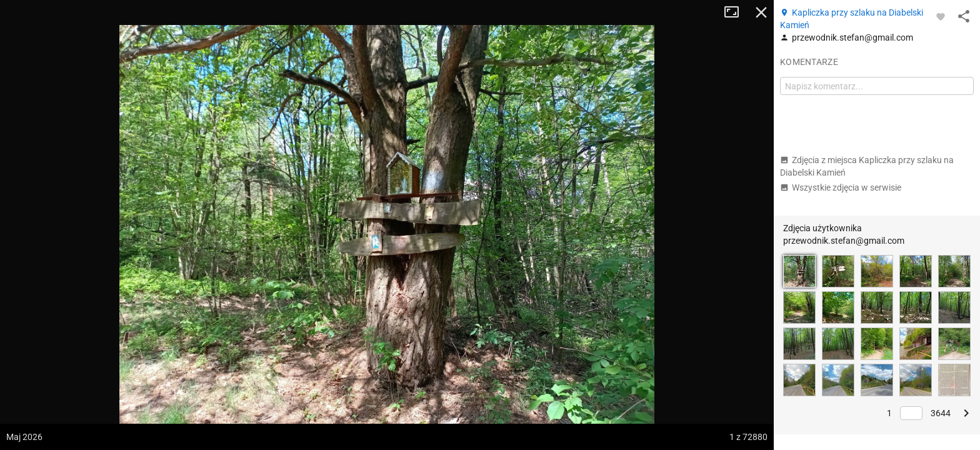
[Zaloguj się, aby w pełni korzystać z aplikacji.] (941, 16)
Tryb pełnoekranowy (736, 12)
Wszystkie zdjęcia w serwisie (841, 187)
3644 (941, 413)
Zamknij (761, 12)
